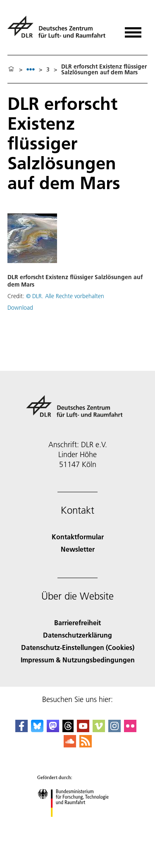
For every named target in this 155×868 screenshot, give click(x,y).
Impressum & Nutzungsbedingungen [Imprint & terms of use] (78, 660)
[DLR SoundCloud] (70, 745)
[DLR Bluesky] (37, 729)
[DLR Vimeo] (99, 729)
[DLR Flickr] (130, 729)
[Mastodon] (53, 729)
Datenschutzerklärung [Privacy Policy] (77, 635)
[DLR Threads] (68, 729)
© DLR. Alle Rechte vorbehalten (65, 296)
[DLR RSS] (86, 745)
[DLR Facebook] (21, 729)
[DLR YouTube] (83, 729)
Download (20, 308)
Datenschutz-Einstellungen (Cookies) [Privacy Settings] (78, 647)
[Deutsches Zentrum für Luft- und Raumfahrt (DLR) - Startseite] (60, 30)
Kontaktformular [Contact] (78, 537)
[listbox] (31, 69)
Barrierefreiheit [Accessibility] (77, 623)
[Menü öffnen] (133, 30)
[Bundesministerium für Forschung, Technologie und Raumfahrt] (77, 824)
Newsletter (78, 549)
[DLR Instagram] (114, 729)
